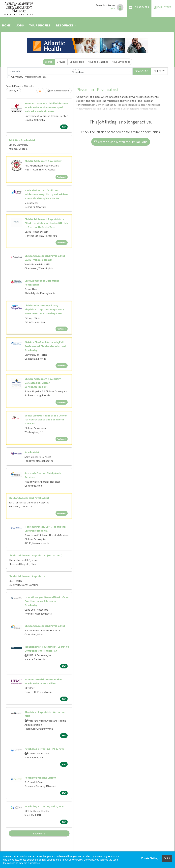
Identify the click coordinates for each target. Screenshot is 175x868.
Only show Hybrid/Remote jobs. (29, 77)
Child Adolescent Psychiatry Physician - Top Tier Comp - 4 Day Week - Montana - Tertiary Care (44, 309)
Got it (167, 858)
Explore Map (77, 62)
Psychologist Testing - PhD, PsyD (44, 749)
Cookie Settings (150, 858)
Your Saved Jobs (121, 62)
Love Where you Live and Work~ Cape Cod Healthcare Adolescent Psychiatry (46, 601)
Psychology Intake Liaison (40, 778)
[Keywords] (39, 71)
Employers (163, 7)
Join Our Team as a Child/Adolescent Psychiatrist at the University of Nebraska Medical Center (46, 107)
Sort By (12, 91)
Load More (39, 833)
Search (49, 62)
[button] (159, 71)
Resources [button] (65, 25)
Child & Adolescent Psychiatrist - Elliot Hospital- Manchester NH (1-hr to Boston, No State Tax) (46, 223)
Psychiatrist (32, 452)
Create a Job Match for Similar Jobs (121, 142)
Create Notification (58, 91)
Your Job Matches (98, 62)
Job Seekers (139, 7)
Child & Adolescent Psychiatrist (44, 161)
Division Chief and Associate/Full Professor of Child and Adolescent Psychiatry (45, 346)
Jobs (20, 25)
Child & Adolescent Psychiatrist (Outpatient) (36, 555)
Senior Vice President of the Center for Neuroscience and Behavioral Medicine (46, 419)
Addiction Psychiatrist (22, 140)
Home (6, 25)
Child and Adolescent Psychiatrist (29, 498)
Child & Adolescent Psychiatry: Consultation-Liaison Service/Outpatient (43, 383)
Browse (61, 62)
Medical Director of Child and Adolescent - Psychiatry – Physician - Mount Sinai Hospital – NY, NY (46, 194)
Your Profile (40, 25)
